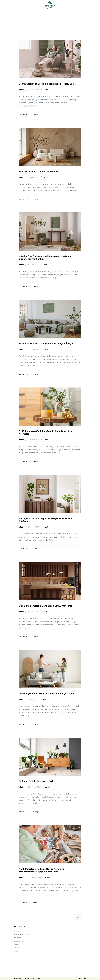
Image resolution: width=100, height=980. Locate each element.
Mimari (17, 948)
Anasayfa (19, 978)
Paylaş (35, 114)
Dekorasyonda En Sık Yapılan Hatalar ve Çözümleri (47, 694)
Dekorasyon (19, 938)
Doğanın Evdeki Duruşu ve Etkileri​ (38, 781)
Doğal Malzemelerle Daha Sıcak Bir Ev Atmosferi (46, 606)
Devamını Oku (24, 114)
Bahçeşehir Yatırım (21, 935)
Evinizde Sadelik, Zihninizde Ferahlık (39, 172)
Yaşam (16, 951)
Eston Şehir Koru (33, 978)
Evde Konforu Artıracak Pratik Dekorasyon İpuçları (47, 343)
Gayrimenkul (19, 941)
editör (21, 90)
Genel (46, 90)
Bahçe (16, 931)
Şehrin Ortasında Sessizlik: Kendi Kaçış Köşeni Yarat (47, 84)
